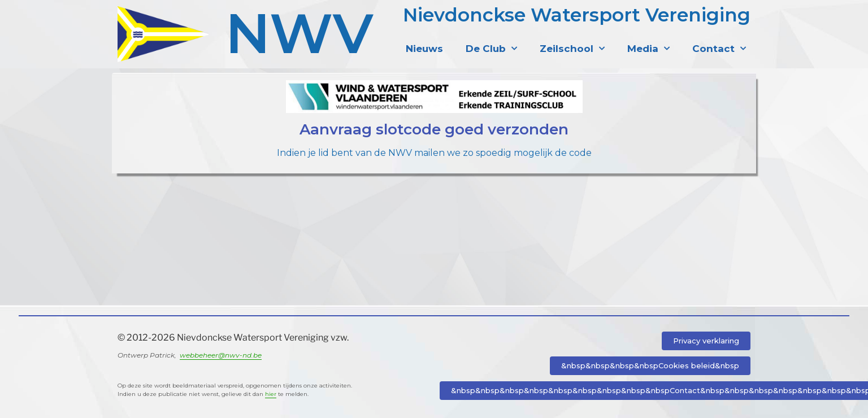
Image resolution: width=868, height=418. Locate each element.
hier (271, 394)
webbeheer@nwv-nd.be (221, 355)
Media (648, 49)
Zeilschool (572, 49)
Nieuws (424, 49)
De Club (491, 49)
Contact (719, 49)
